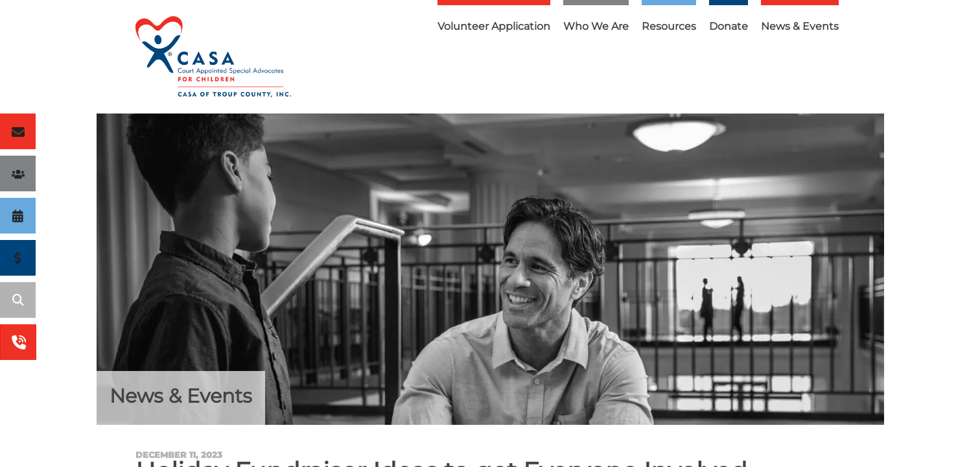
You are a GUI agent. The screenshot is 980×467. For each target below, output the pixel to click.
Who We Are (596, 26)
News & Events (800, 26)
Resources (669, 26)
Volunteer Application (494, 26)
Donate (729, 26)
